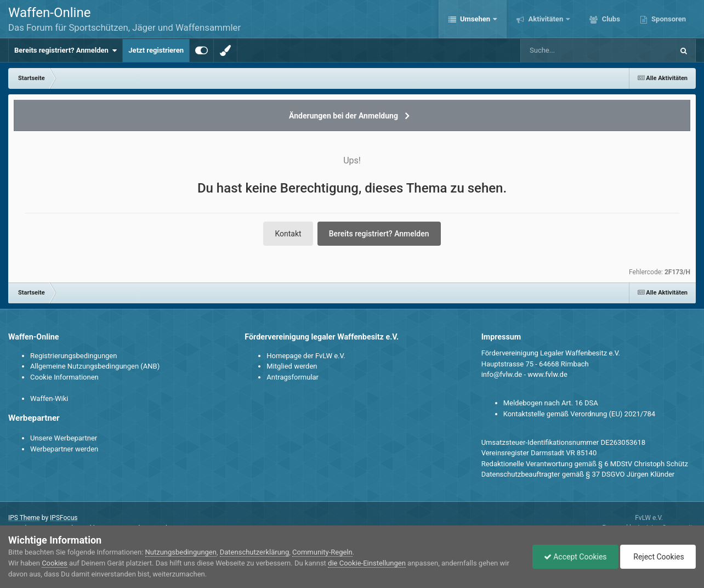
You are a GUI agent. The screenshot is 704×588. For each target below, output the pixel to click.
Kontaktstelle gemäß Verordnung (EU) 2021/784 (579, 414)
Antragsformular (293, 377)
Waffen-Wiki (49, 398)
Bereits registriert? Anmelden (66, 50)
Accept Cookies (575, 557)
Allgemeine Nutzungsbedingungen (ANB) (95, 366)
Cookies (55, 563)
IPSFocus (64, 518)
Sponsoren (668, 19)
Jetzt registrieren (156, 50)
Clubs (610, 19)
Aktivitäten (546, 19)
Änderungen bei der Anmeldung (344, 116)
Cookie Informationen (64, 377)
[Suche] (576, 50)
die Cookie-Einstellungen (367, 563)
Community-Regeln (322, 552)
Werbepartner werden (64, 449)
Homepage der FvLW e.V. (306, 356)
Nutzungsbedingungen (181, 552)
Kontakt (288, 234)
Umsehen (475, 19)
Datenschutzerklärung (255, 552)
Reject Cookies (658, 557)
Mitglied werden (292, 366)
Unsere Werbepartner (64, 438)
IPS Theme (24, 518)
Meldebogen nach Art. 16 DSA (551, 403)
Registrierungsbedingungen (73, 356)
